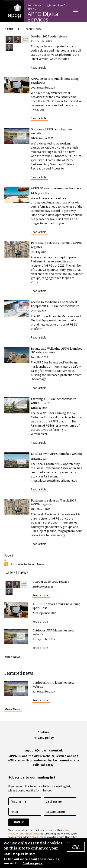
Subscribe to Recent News (27, 564)
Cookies (43, 732)
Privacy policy (44, 738)
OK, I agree (76, 848)
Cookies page (32, 865)
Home (9, 29)
